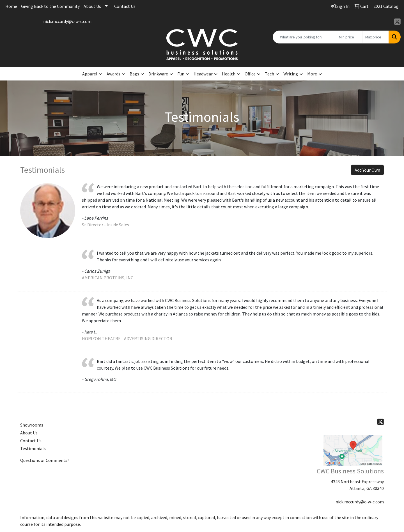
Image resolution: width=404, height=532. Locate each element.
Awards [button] (113, 74)
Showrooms (32, 425)
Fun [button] (181, 74)
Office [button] (250, 74)
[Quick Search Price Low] (349, 37)
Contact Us (125, 6)
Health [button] (229, 74)
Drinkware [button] (158, 74)
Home (11, 6)
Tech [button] (269, 74)
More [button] (312, 74)
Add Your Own (367, 170)
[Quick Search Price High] (376, 37)
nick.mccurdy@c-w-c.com (67, 21)
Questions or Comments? (45, 460)
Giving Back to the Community (50, 6)
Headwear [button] (203, 74)
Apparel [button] (90, 74)
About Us (92, 6)
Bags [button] (134, 74)
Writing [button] (291, 74)
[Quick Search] (304, 37)
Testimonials (33, 448)
